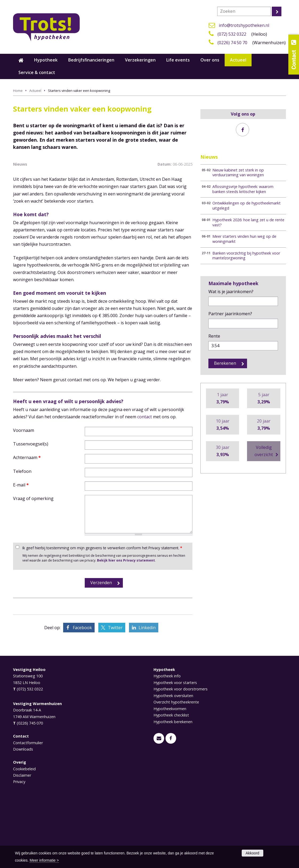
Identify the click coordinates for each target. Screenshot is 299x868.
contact (145, 481)
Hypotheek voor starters (175, 747)
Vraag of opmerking (33, 563)
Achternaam (27, 522)
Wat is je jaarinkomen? (231, 292)
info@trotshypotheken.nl (244, 25)
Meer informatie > (44, 860)
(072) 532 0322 (232, 34)
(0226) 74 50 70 (232, 43)
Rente (214, 336)
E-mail (21, 549)
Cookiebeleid (24, 833)
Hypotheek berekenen (173, 786)
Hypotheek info (167, 740)
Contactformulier (28, 807)
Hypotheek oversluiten (173, 760)
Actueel (35, 91)
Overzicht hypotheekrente (176, 766)
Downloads (23, 814)
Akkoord (252, 853)
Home (18, 91)
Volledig (264, 451)
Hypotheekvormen (170, 773)
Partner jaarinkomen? (230, 314)
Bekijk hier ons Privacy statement (126, 625)
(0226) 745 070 (30, 787)
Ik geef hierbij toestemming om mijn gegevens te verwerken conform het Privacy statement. (102, 612)
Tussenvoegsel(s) (31, 508)
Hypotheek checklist (171, 779)
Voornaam (24, 494)
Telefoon (22, 535)
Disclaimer (22, 840)
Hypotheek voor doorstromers (181, 753)
